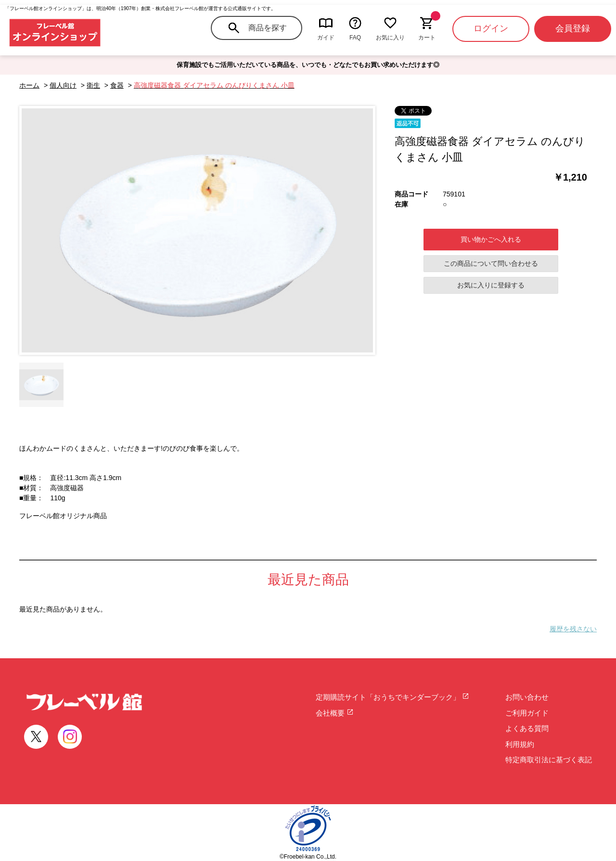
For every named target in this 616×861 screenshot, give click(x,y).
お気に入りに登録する (491, 285)
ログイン (491, 28)
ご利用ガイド (527, 713)
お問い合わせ (527, 697)
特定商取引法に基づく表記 (549, 760)
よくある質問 (527, 728)
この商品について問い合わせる (491, 263)
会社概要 (335, 713)
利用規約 (520, 744)
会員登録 (573, 28)
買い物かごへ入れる (491, 239)
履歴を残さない (573, 629)
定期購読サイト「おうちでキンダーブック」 (392, 697)
